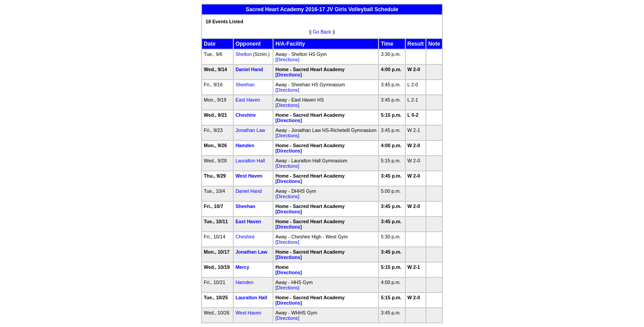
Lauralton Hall (250, 161)
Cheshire (246, 115)
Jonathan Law (250, 130)
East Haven (248, 100)
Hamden (245, 145)
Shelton (244, 54)
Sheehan (245, 85)
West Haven (249, 176)
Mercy (242, 267)
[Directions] (287, 59)
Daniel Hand (249, 69)
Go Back (322, 32)
